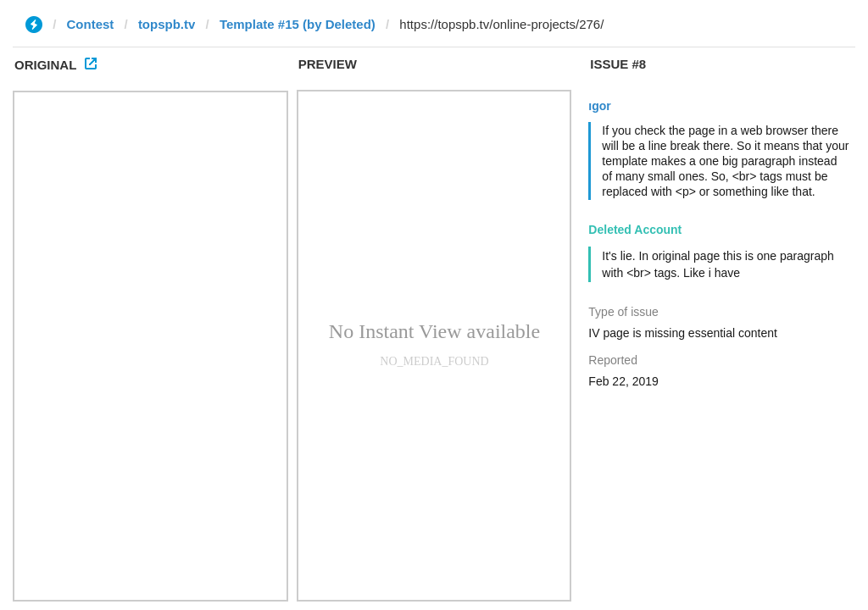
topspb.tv (167, 24)
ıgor (599, 106)
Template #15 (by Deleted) (298, 24)
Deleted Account (635, 230)
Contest (91, 24)
